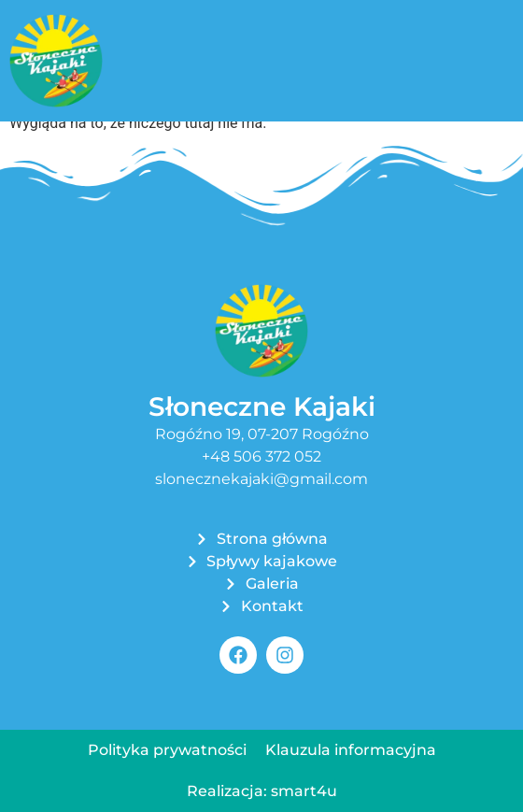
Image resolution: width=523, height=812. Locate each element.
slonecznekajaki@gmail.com (261, 479)
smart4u (304, 791)
